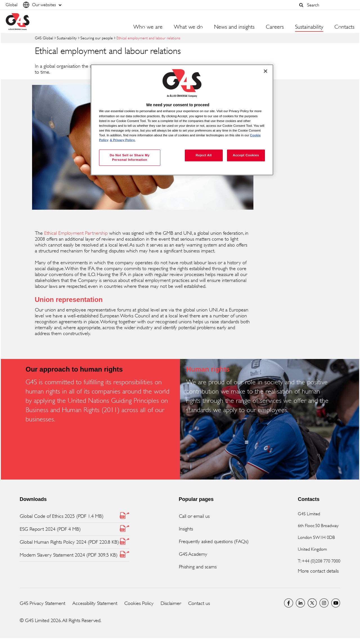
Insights (186, 529)
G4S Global (44, 38)
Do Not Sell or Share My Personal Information (130, 157)
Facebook (289, 603)
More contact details (318, 571)
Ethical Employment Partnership (76, 233)
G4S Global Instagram (324, 603)
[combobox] (329, 5)
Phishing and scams (198, 567)
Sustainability (67, 38)
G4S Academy (193, 554)
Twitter (312, 603)
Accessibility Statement (95, 603)
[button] (301, 5)
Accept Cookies (246, 155)
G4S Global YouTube (336, 603)
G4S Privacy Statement (42, 603)
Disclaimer (171, 603)
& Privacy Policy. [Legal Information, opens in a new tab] (123, 140)
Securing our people (97, 38)
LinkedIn (300, 603)
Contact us (199, 603)
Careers (275, 27)
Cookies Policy (139, 603)
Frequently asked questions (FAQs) (214, 541)
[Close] (265, 71)
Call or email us (194, 516)
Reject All (204, 155)
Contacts (344, 27)
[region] (182, 120)
